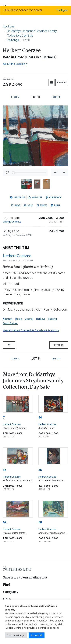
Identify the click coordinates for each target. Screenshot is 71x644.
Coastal (29, 319)
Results (62, 82)
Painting (52, 319)
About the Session (15, 64)
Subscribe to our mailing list (25, 578)
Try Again (62, 10)
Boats (19, 319)
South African (10, 323)
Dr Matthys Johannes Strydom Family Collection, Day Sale (32, 33)
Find (7, 585)
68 (40, 522)
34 (40, 417)
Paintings (13, 40)
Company (11, 592)
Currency (53, 197)
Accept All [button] (37, 635)
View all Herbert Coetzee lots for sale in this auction (31, 330)
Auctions (9, 26)
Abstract (8, 319)
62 (5, 522)
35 (5, 470)
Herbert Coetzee (17, 256)
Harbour (41, 319)
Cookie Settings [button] (16, 635)
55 (40, 470)
